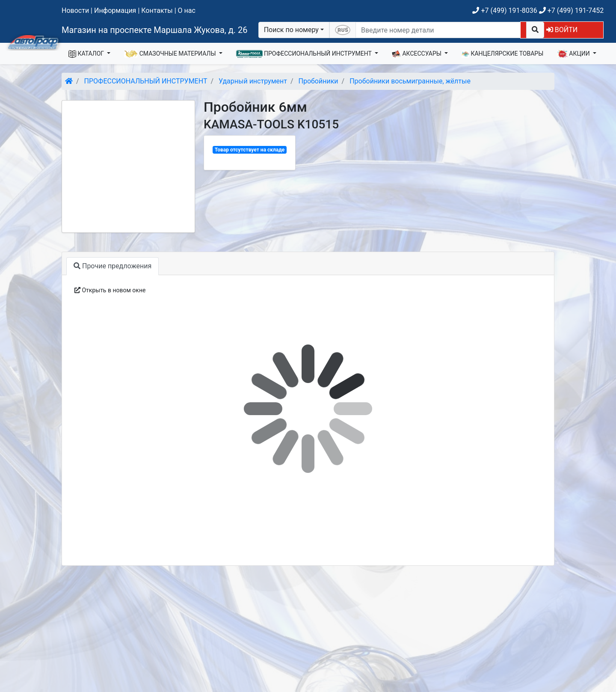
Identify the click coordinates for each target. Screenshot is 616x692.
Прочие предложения (113, 266)
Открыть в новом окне (110, 290)
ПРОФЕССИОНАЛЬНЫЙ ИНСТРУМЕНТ (305, 54)
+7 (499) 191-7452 (571, 10)
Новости (75, 10)
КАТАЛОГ (87, 54)
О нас (187, 10)
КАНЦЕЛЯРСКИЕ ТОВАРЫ (502, 54)
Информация (115, 10)
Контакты (157, 10)
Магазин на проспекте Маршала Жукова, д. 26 (155, 30)
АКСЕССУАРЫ (418, 54)
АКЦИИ (574, 54)
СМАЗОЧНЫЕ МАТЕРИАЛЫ (171, 54)
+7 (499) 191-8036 (505, 10)
